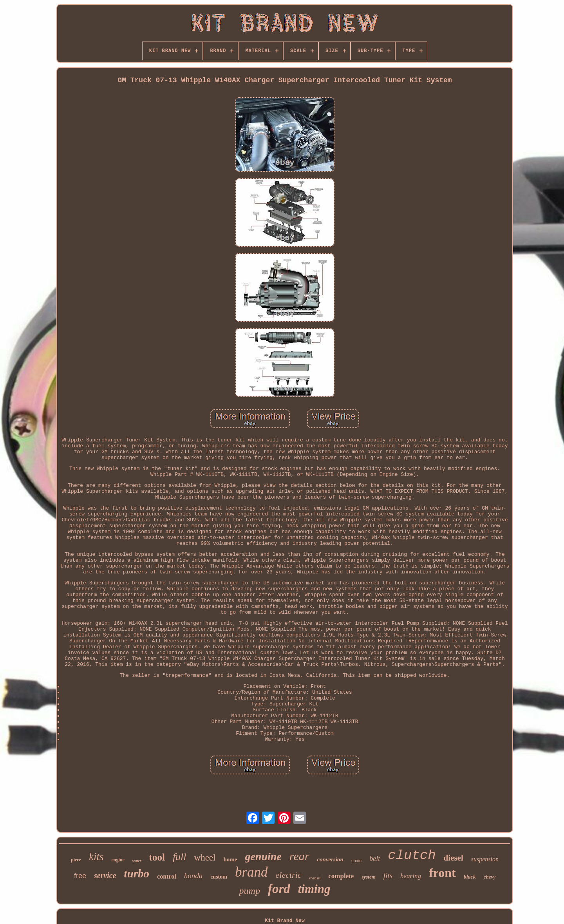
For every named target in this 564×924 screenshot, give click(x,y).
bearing (411, 876)
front (442, 873)
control (167, 876)
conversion (330, 859)
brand (251, 872)
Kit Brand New (285, 921)
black (470, 877)
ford (279, 889)
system (368, 877)
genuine (263, 856)
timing (314, 889)
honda (193, 876)
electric (289, 875)
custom (219, 877)
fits (388, 876)
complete (341, 876)
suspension (485, 859)
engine (118, 860)
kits (96, 857)
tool (157, 857)
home (230, 859)
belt (375, 859)
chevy (490, 877)
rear (299, 856)
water (137, 861)
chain (356, 861)
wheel (205, 858)
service (105, 875)
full (180, 857)
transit (315, 878)
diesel (454, 858)
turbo (137, 873)
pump (250, 891)
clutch (412, 855)
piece (76, 860)
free (80, 876)
